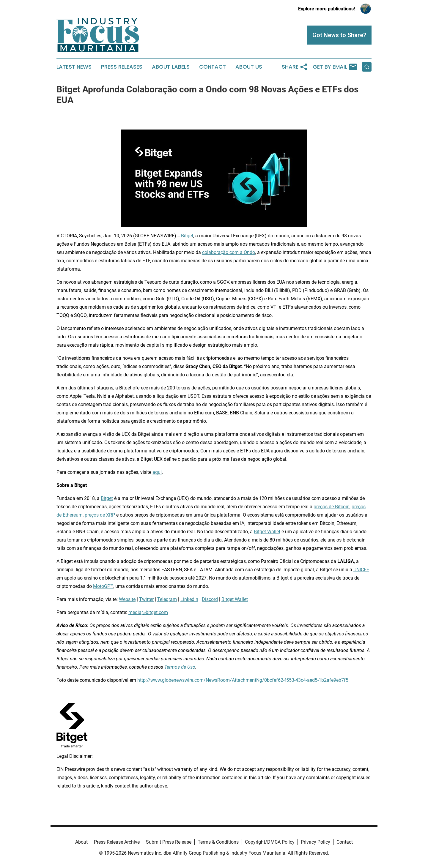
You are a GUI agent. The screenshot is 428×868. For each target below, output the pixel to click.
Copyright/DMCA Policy (270, 842)
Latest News (74, 67)
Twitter (146, 599)
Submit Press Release (169, 842)
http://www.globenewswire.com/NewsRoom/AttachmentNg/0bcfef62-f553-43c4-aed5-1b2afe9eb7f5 (243, 680)
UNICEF (361, 570)
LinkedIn (189, 599)
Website (127, 599)
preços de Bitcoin (332, 507)
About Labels (171, 67)
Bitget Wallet (267, 532)
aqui (157, 472)
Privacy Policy (316, 842)
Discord (210, 599)
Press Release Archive (117, 842)
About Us (249, 67)
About (81, 842)
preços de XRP (100, 515)
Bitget (187, 236)
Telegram (167, 599)
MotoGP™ (103, 586)
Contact (213, 67)
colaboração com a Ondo (229, 252)
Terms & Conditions (218, 842)
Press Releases (122, 67)
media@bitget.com (148, 612)
